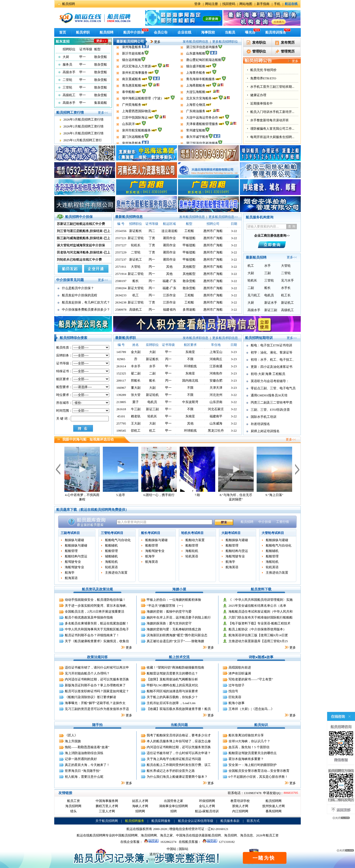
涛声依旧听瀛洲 (240, 673)
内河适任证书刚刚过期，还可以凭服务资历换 (97, 679)
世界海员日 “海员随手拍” (83, 771)
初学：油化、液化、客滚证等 (272, 352)
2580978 (121, 310)
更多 (154, 42)
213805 (121, 402)
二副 (251, 288)
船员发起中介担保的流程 (80, 295)
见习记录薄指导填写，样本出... (272, 87)
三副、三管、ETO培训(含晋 (270, 410)
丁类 (152, 238)
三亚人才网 (107, 811)
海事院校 (208, 32)
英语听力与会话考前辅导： (270, 381)
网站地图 (246, 4)
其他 (169, 267)
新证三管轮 (136, 238)
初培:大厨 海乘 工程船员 (268, 374)
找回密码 (229, 4)
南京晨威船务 (132, 91)
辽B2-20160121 (218, 829)
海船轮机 (111, 562)
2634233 (121, 295)
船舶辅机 (111, 545)
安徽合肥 (216, 381)
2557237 (121, 259)
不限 (190, 359)
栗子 (136, 402)
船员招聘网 (274, 801)
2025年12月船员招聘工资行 (83, 140)
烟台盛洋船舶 (196, 78)
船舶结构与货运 (76, 556)
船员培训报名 (276, 32)
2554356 (121, 231)
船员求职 (83, 32)
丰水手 (136, 366)
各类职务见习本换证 (265, 70)
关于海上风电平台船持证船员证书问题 (174, 759)
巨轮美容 (235, 697)
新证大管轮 (136, 288)
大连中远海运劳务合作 (202, 130)
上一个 (58, 469)
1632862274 (160, 842)
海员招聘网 (73, 806)
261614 (121, 366)
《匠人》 (71, 735)
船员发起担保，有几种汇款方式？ (86, 302)
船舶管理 (71, 551)
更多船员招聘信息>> (223, 217)
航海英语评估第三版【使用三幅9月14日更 (258, 635)
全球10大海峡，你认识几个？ (249, 741)
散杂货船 (101, 57)
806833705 (291, 793)
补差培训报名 (260, 424)
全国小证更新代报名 (265, 78)
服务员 (67, 64)
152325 (121, 373)
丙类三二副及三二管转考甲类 (272, 402)
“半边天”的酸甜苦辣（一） (166, 606)
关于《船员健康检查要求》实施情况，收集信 (97, 641)
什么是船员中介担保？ (78, 288)
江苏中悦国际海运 (135, 130)
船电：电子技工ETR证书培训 (271, 345)
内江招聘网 (240, 811)
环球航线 (190, 366)
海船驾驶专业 (74, 567)
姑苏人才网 (140, 801)
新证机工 (136, 259)
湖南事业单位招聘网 (173, 806)
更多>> (292, 338)
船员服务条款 (230, 821)
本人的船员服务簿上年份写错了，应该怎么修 (179, 741)
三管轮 (67, 87)
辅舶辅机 (111, 556)
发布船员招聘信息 (195, 42)
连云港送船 (169, 231)
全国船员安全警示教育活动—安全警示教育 (259, 771)
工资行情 (283, 522)
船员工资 (73, 801)
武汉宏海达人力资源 (136, 78)
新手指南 (263, 4)
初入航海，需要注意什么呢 (84, 777)
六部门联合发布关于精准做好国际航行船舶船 (261, 617)
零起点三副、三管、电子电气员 (273, 388)
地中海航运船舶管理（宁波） (143, 110)
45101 (121, 416)
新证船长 (136, 231)
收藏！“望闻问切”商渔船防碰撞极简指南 (175, 667)
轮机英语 (111, 567)
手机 (277, 4)
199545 (121, 431)
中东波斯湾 (190, 402)
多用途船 (189, 310)
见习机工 (254, 295)
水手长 (286, 288)
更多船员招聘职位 (225, 42)
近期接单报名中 (261, 129)
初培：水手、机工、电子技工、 (273, 360)
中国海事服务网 (107, 801)
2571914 (121, 274)
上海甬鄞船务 (196, 97)
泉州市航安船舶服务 (136, 46)
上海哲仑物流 (196, 117)
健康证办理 (258, 120)
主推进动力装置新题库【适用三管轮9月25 (258, 641)
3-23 (234, 352)
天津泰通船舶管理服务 (202, 136)
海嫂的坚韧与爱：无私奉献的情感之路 (174, 629)
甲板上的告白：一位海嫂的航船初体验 (174, 600)
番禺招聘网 (274, 811)
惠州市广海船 (213, 231)
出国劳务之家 (174, 801)
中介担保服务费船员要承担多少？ (86, 310)
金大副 (136, 352)
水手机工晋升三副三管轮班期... (272, 112)
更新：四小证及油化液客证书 (272, 367)
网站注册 (212, 4)
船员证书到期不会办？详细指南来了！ (92, 635)
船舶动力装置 (195, 540)
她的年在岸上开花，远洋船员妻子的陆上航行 (179, 617)
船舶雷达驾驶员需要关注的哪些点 (253, 753)
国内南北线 (190, 381)
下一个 (297, 469)
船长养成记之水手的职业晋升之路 (171, 771)
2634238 (121, 302)
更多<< (103, 113)
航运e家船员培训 (207, 811)
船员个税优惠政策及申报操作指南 (89, 617)
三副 (267, 273)
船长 (136, 281)
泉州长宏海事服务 (135, 85)
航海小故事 (237, 703)
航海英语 (71, 578)
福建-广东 (169, 281)
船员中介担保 (134, 32)
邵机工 (136, 431)
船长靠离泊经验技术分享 (246, 735)
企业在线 (184, 32)
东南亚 (190, 352)
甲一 (83, 57)
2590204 (121, 288)
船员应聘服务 (161, 821)
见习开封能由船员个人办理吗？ (87, 673)
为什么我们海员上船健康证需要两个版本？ (177, 777)
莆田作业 (169, 238)
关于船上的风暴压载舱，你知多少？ (172, 697)
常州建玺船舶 (196, 46)
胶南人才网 (240, 806)
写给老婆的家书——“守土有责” (251, 679)
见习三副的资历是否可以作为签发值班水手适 (97, 709)
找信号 (233, 691)
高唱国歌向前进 (240, 667)
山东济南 (216, 402)
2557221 (121, 238)
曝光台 (250, 32)
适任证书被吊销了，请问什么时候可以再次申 (97, 667)
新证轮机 (152, 395)
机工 (136, 295)
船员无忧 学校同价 (263, 95)
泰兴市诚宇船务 (197, 53)
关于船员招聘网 (107, 821)
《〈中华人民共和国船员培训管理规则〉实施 (261, 600)
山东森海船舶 (196, 65)
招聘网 (140, 811)
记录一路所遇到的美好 (81, 759)
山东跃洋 (128, 136)
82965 (121, 359)
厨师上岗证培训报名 (265, 431)
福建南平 (216, 416)
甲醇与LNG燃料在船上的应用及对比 (172, 685)
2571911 (121, 267)
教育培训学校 (240, 801)
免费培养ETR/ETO (263, 103)
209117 (121, 381)
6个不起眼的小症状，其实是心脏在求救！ (258, 777)
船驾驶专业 (73, 562)
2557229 (121, 252)
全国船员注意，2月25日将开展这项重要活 (95, 611)
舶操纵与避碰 (74, 540)
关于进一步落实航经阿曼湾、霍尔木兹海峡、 (97, 606)
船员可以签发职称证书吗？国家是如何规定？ (97, 691)
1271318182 (218, 842)
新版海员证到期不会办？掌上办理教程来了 (95, 685)
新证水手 (271, 303)
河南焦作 (216, 373)
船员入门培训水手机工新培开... (272, 137)
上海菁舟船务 (196, 85)
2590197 (121, 281)
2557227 (121, 245)
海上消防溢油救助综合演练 (84, 753)
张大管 (136, 395)
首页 (63, 32)
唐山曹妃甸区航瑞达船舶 (204, 72)
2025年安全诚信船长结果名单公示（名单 (257, 606)
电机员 (269, 295)
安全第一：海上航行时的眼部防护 (253, 765)
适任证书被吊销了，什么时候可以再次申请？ (179, 753)
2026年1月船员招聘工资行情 (83, 133)
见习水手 (287, 280)
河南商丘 (216, 359)
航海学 (70, 573)
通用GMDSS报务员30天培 (269, 395)
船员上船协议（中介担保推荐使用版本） (257, 629)
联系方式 (253, 821)
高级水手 (69, 72)
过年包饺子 (237, 685)
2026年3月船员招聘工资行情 (83, 119)
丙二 (152, 231)
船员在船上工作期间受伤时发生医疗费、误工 (179, 765)
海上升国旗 (73, 741)
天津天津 (216, 388)
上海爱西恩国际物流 (136, 123)
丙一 (152, 259)
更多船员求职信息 (225, 338)
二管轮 (67, 80)
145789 (121, 352)
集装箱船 (101, 103)
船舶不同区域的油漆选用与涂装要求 (172, 691)
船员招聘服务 (135, 821)
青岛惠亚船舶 (132, 97)
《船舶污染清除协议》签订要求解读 (90, 697)
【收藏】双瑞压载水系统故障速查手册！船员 (179, 709)
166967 (121, 388)
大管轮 (136, 267)
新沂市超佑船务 (133, 65)
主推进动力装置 (116, 573)
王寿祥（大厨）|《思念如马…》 (251, 709)
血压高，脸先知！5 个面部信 (249, 747)
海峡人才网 (140, 806)
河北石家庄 (216, 409)
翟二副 (136, 373)
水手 (267, 266)
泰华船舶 (128, 104)
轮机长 (136, 245)
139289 (121, 395)
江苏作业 (169, 295)
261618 (121, 409)
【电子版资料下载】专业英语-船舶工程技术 (259, 623)
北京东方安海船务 (199, 110)
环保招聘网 (207, 801)
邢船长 (136, 381)
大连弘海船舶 (196, 104)
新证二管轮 (136, 274)
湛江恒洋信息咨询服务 (202, 59)
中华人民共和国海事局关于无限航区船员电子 (97, 629)
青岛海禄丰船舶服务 (201, 91)
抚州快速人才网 (274, 806)
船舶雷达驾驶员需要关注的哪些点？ (172, 673)
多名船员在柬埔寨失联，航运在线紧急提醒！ (97, 623)
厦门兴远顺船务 (133, 53)
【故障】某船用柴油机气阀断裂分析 (172, 679)
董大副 (136, 388)
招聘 (174, 811)
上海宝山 (216, 352)
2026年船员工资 (267, 835)
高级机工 (69, 95)
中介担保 (265, 522)
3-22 (234, 395)
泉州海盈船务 (132, 59)
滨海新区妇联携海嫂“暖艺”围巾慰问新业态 (177, 635)
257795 (121, 423)
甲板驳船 (189, 238)
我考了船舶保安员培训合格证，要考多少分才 (179, 735)
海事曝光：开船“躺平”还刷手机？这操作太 (95, 703)
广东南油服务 (196, 123)
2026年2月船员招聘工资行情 (83, 126)
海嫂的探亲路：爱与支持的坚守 (169, 623)
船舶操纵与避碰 (76, 545)
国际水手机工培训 (264, 417)
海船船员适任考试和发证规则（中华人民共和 (261, 611)
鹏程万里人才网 (107, 806)
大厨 (66, 57)
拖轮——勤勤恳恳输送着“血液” (87, 747)
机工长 (286, 295)
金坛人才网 (207, 806)
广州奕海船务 (132, 117)
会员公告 (161, 32)
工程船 (189, 231)
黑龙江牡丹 (216, 431)
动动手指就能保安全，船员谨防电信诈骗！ (95, 600)
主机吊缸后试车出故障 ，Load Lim (171, 703)
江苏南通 (216, 366)
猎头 (73, 811)
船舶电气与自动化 (118, 540)
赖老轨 (136, 416)
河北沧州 (216, 395)
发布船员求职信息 (195, 338)
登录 (197, 4)
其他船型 (189, 267)
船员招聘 (69, 4)
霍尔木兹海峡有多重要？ (246, 759)
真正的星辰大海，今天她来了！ (87, 765)
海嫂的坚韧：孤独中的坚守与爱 (169, 611)
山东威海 (216, 423)
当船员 (230, 32)
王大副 (136, 423)
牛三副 (136, 409)
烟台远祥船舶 (132, 72)
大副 (251, 273)
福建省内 (169, 310)
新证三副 (271, 310)
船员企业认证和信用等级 (196, 821)
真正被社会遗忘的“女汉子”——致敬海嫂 (175, 641)
